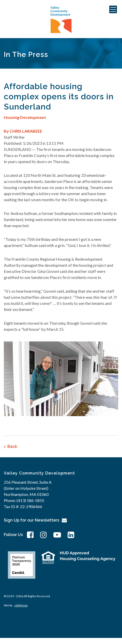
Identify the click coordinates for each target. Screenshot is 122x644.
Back (12, 446)
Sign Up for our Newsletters (32, 520)
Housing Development (25, 117)
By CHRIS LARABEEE (23, 131)
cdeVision (21, 605)
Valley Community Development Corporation (61, 20)
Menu (113, 9)
